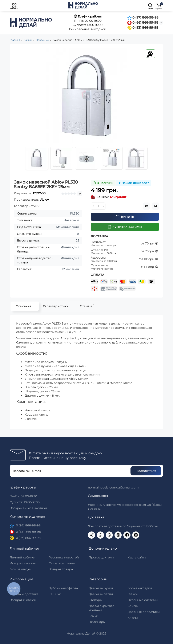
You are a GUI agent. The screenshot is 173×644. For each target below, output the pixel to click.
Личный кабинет (23, 557)
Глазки (133, 594)
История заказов (23, 563)
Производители (101, 557)
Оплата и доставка (24, 594)
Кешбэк (55, 594)
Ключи (133, 618)
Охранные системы (143, 600)
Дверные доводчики (144, 612)
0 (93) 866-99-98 (143, 28)
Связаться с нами (62, 563)
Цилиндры (97, 622)
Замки (93, 616)
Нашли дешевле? (134, 183)
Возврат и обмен (23, 600)
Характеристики (56, 306)
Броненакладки (140, 588)
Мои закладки (21, 569)
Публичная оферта (63, 588)
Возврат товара (61, 569)
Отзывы (87, 306)
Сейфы (133, 606)
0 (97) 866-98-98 (143, 17)
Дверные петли (101, 594)
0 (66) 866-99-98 (143, 22)
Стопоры (95, 600)
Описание (24, 306)
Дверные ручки (101, 588)
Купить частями (125, 227)
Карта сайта (137, 557)
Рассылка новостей (64, 557)
